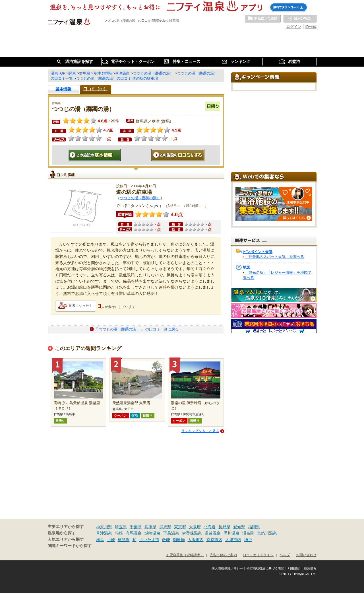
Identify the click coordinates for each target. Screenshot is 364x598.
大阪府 (195, 527)
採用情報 (310, 568)
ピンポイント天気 (258, 252)
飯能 (166, 540)
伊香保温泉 (192, 533)
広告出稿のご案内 (223, 555)
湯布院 (248, 533)
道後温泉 (213, 533)
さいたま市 (149, 540)
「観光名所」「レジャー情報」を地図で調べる (277, 275)
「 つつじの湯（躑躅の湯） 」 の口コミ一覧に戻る (137, 329)
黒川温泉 (231, 533)
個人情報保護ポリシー (227, 568)
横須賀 (124, 540)
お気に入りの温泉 (263, 19)
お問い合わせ (306, 555)
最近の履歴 (300, 19)
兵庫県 (150, 527)
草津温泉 (104, 533)
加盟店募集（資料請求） (185, 555)
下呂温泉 (171, 533)
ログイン (294, 27)
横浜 (100, 540)
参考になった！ (80, 306)
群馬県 (165, 527)
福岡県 (254, 527)
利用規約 (294, 568)
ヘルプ (285, 555)
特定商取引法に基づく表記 (265, 568)
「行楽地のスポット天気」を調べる (274, 257)
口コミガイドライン (258, 555)
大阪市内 (196, 540)
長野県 (224, 527)
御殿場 (179, 540)
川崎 (111, 540)
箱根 (119, 533)
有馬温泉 (134, 533)
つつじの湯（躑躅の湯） (140, 198)
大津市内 (233, 540)
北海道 (210, 527)
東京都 (180, 527)
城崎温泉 (152, 533)
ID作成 (311, 27)
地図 (247, 267)
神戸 (248, 540)
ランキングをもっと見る (200, 431)
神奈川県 (104, 527)
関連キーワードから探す (70, 546)
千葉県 (136, 527)
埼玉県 (121, 527)
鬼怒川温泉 (267, 533)
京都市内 (214, 540)
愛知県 (239, 527)
